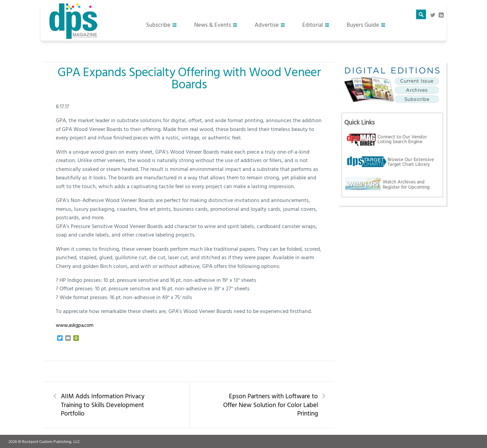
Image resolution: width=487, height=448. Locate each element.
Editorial (313, 25)
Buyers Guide (363, 25)
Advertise (267, 25)
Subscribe (158, 25)
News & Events (213, 25)
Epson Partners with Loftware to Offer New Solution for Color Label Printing (271, 405)
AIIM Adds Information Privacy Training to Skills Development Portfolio (103, 405)
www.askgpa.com (75, 325)
